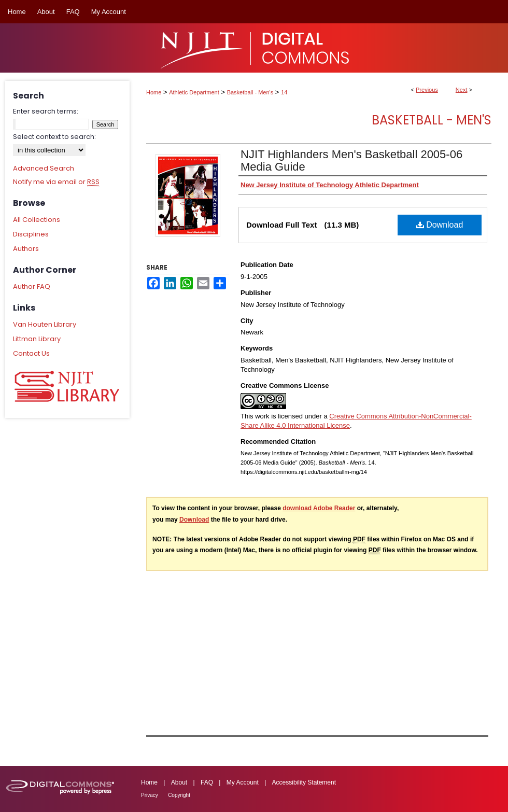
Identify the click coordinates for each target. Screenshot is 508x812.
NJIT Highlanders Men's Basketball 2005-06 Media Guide (351, 160)
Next (462, 90)
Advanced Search (44, 168)
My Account (243, 782)
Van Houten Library (45, 324)
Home (154, 92)
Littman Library (37, 339)
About (179, 782)
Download (440, 225)
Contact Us (31, 353)
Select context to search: (54, 137)
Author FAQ (32, 286)
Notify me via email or (56, 182)
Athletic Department (194, 92)
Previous (427, 90)
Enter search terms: (46, 111)
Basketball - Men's (250, 92)
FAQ (207, 782)
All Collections (37, 220)
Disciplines (31, 234)
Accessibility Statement (304, 782)
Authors (26, 249)
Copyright (179, 795)
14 (284, 92)
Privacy (150, 795)
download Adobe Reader (319, 508)
